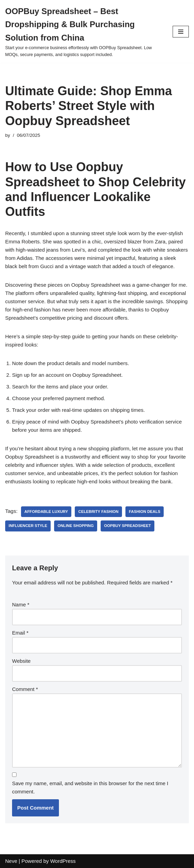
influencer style (28, 526)
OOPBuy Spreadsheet (127, 526)
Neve (11, 861)
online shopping (76, 526)
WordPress (63, 861)
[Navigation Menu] (181, 32)
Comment (25, 689)
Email (20, 633)
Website (21, 661)
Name (21, 605)
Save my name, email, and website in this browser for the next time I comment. (90, 787)
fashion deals (145, 512)
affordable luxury (46, 512)
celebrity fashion (98, 512)
